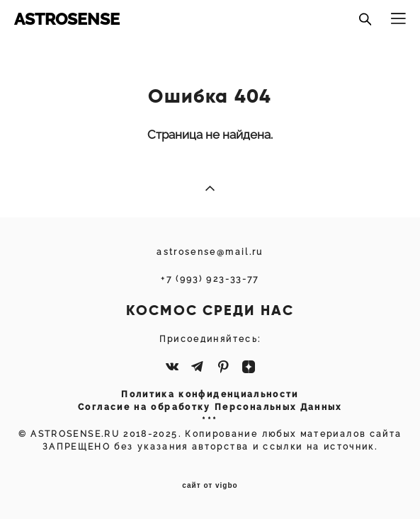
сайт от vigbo (210, 486)
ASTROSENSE (67, 19)
